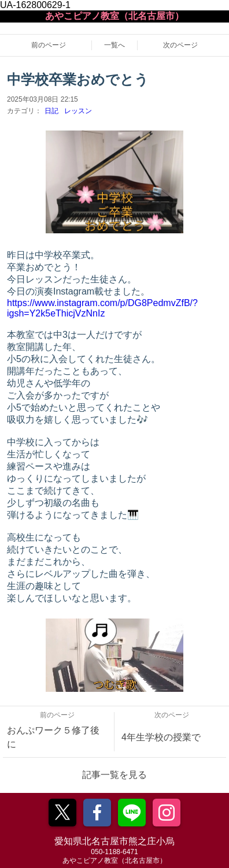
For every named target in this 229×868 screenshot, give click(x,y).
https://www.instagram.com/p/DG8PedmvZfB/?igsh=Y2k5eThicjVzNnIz (102, 308)
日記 (51, 111)
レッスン (78, 111)
